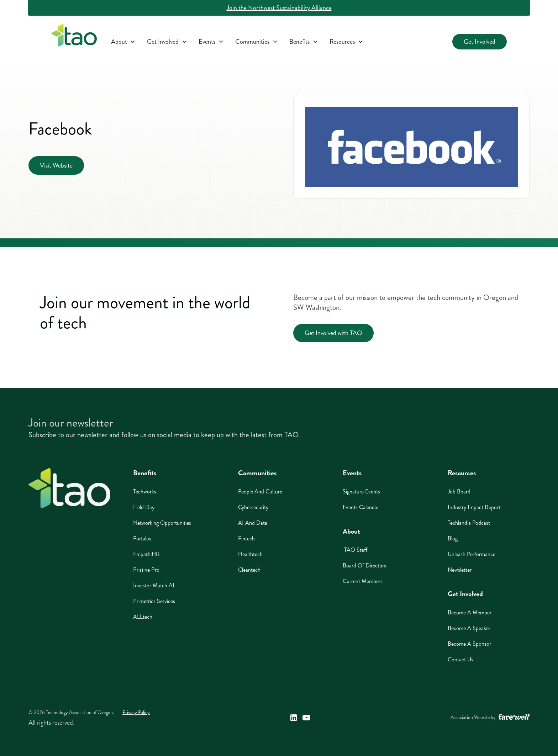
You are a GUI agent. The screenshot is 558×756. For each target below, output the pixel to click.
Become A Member (470, 612)
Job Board (459, 491)
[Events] (211, 42)
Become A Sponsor (469, 644)
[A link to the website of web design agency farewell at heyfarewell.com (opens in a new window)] (514, 718)
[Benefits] (304, 42)
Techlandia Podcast (469, 523)
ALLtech (143, 617)
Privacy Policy (136, 712)
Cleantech (249, 570)
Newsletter (460, 570)
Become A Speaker (469, 628)
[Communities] (257, 42)
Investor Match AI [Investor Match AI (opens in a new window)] (154, 585)
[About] (123, 42)
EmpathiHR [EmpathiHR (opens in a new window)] (146, 554)
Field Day (144, 507)
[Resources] (346, 42)
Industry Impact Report (474, 507)
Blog (453, 538)
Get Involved (480, 42)
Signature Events (361, 491)
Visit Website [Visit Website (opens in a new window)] (56, 165)
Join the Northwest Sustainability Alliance (279, 8)
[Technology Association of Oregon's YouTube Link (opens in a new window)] (306, 718)
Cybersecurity (253, 507)
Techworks (145, 491)
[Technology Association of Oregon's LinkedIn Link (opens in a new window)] (294, 718)
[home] (74, 37)
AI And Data (253, 523)
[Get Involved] (167, 42)
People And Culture (260, 491)
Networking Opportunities (162, 523)
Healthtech (250, 554)
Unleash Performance (472, 554)
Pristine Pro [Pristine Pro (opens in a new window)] (146, 570)
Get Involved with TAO (333, 333)
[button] (123, 42)
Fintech (246, 538)
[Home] (69, 488)
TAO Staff (355, 550)
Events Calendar (361, 507)
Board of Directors (364, 565)
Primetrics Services (154, 601)
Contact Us (460, 659)
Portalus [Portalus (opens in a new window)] (142, 538)
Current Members (363, 581)
